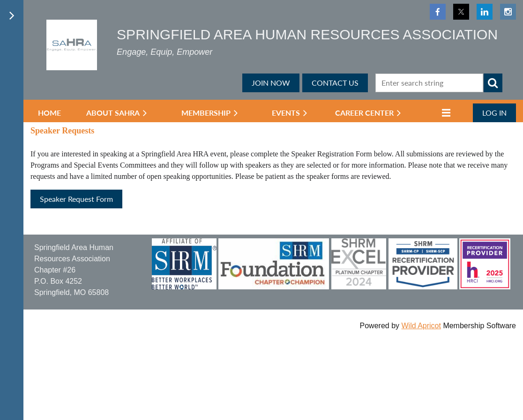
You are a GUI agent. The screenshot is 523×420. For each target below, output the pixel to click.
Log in (494, 113)
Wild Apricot (421, 326)
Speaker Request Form (76, 199)
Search (493, 83)
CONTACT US (335, 83)
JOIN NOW (271, 83)
